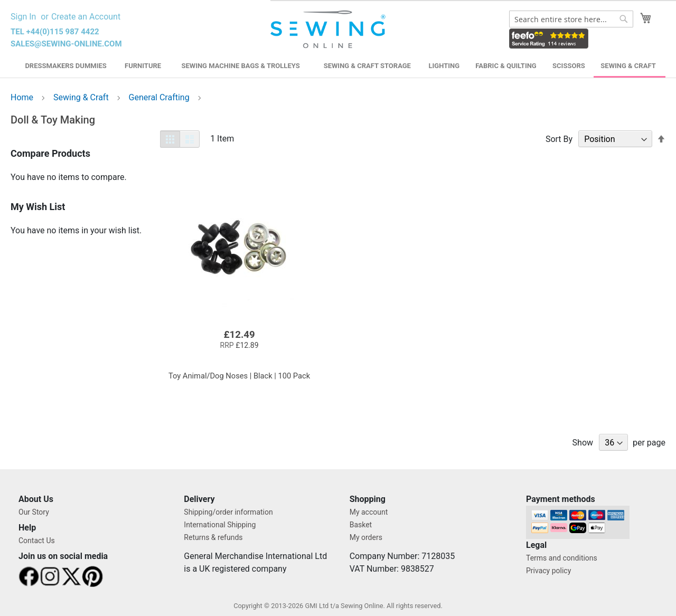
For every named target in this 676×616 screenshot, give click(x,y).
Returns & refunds (213, 537)
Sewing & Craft (628, 66)
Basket (361, 525)
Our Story (34, 512)
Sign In (23, 17)
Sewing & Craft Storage (367, 66)
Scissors (569, 66)
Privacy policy (548, 571)
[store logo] (329, 30)
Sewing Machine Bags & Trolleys (240, 66)
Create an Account (86, 17)
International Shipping (220, 525)
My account (369, 512)
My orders (366, 537)
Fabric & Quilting (506, 66)
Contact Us (37, 541)
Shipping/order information (228, 512)
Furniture (143, 66)
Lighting (444, 66)
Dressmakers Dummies (65, 66)
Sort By (559, 139)
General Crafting (160, 97)
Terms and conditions (562, 558)
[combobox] (571, 19)
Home (23, 97)
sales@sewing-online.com (66, 44)
